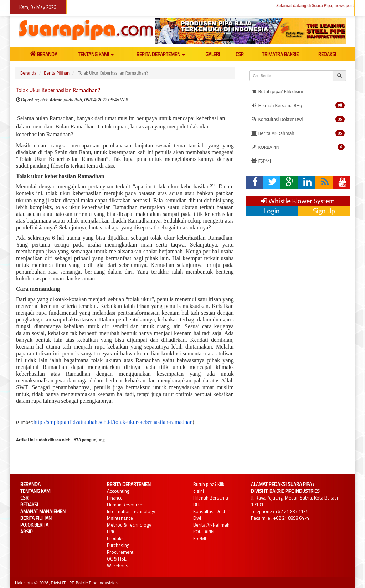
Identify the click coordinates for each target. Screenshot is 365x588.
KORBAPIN (298, 147)
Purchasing (118, 545)
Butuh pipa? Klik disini (277, 92)
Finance (115, 498)
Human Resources (126, 505)
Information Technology (131, 511)
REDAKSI (327, 54)
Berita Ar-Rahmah (298, 133)
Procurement (120, 552)
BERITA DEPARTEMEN (161, 54)
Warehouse (119, 566)
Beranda (28, 73)
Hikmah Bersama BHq (298, 105)
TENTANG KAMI (96, 54)
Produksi (116, 538)
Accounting (118, 491)
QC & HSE (117, 559)
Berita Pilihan (57, 73)
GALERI (213, 54)
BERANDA (44, 54)
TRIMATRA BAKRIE (280, 54)
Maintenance (120, 518)
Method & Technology (129, 525)
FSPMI (261, 161)
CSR (240, 54)
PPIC (111, 532)
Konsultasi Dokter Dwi (298, 119)
